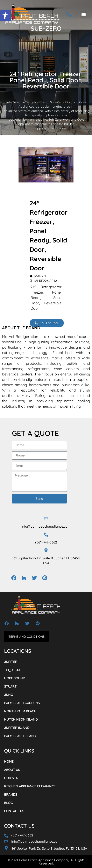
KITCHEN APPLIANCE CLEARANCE (30, 786)
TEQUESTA (12, 670)
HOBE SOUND (15, 678)
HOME (9, 761)
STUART (10, 686)
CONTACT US (14, 811)
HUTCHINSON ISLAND (21, 719)
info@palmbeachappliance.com (46, 526)
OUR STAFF (13, 778)
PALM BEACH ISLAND (20, 736)
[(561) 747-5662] (46, 535)
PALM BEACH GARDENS (22, 703)
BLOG (8, 803)
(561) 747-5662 (46, 542)
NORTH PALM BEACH (20, 711)
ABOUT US (12, 770)
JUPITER (11, 662)
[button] (5, 16)
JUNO (9, 695)
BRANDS (11, 794)
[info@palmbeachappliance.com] (46, 519)
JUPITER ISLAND (17, 728)
